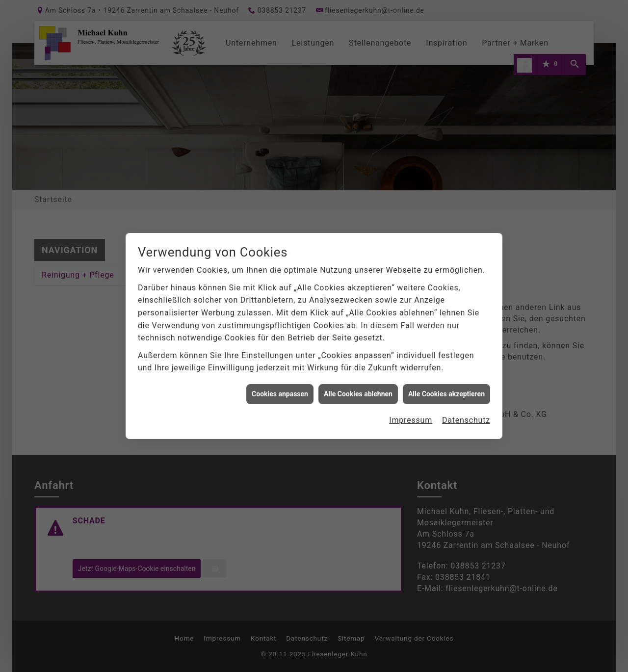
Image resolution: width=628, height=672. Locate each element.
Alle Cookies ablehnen (358, 388)
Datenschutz (466, 414)
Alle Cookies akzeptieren (446, 388)
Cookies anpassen (280, 388)
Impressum (411, 414)
